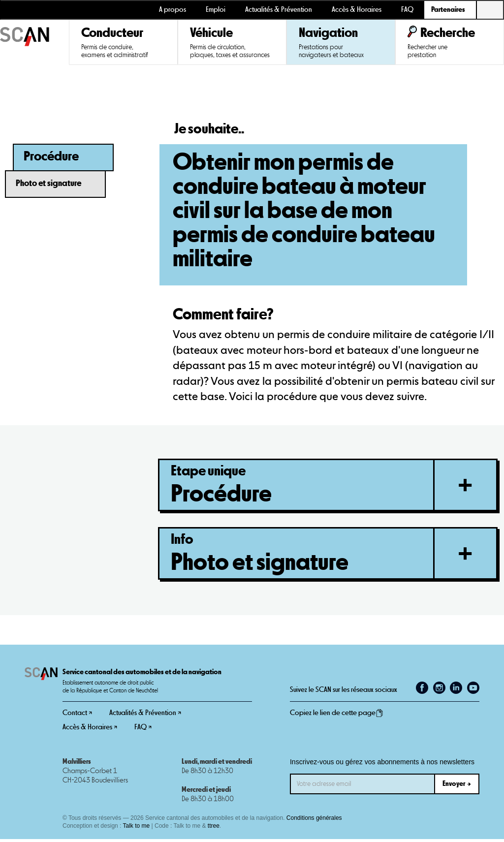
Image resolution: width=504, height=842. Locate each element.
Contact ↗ (77, 716)
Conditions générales (314, 821)
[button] (450, 10)
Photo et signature (48, 184)
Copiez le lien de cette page (337, 716)
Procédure (51, 157)
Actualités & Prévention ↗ (145, 716)
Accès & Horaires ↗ (90, 730)
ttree (214, 829)
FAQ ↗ (143, 730)
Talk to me (137, 829)
